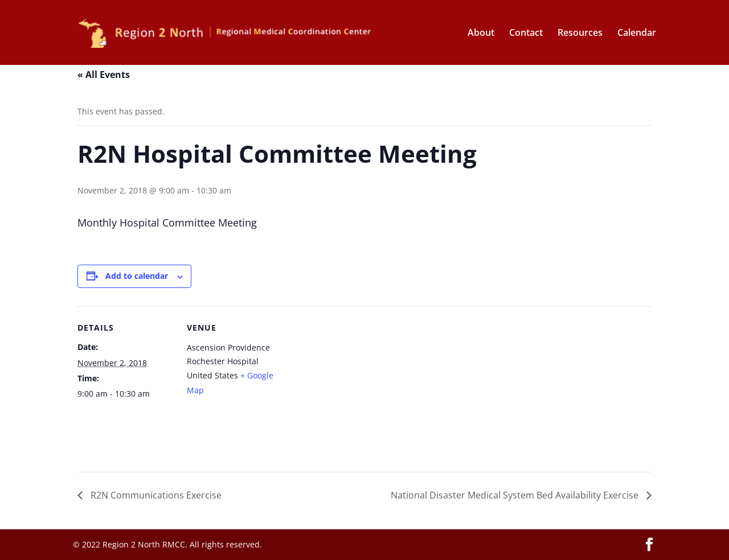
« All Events (104, 75)
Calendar (637, 34)
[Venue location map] (356, 385)
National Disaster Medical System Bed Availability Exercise (516, 495)
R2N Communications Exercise (155, 495)
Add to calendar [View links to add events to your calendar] (137, 276)
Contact (526, 34)
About (481, 34)
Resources (580, 34)
